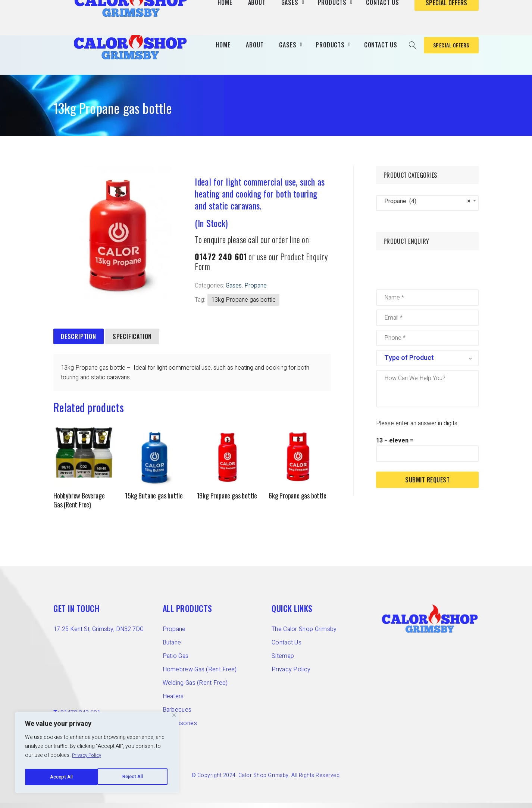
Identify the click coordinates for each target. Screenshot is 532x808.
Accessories (180, 728)
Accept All (133, 777)
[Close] (174, 718)
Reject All (60, 777)
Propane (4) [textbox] (425, 207)
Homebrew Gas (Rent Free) (200, 675)
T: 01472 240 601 (374, 7)
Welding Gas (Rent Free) (195, 688)
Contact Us (287, 648)
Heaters (173, 702)
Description (79, 342)
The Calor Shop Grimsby (304, 634)
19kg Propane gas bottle (227, 501)
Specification (132, 342)
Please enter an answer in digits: (417, 429)
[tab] (79, 342)
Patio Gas (176, 661)
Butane (172, 648)
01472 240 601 (221, 262)
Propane (256, 291)
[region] (97, 754)
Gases (234, 291)
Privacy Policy (89, 758)
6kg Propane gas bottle (298, 501)
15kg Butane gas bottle (154, 501)
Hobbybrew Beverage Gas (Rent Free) (79, 506)
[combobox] (427, 209)
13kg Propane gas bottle (243, 305)
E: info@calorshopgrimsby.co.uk (439, 7)
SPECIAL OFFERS (447, 48)
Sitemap (283, 661)
